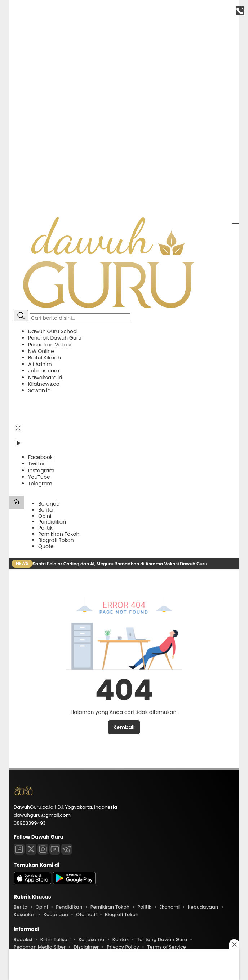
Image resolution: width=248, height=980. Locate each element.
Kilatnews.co (44, 384)
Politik (45, 528)
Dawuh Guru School (53, 331)
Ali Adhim (40, 364)
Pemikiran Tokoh (59, 534)
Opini (45, 516)
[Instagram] (41, 471)
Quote (46, 546)
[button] (124, 361)
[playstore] (74, 883)
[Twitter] (37, 464)
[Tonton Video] (18, 446)
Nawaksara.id (45, 378)
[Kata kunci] (80, 318)
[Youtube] (55, 849)
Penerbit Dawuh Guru (55, 338)
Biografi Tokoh (56, 540)
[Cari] (21, 316)
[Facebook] (40, 457)
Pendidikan (52, 522)
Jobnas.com (44, 371)
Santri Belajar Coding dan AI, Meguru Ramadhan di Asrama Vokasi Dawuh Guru (121, 564)
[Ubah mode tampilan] (18, 428)
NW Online (41, 351)
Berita (46, 510)
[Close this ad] (234, 944)
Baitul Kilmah (45, 358)
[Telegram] (40, 484)
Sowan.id (39, 390)
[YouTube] (39, 477)
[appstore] (32, 883)
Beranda (49, 504)
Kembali (124, 727)
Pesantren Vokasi (50, 345)
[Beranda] (16, 502)
